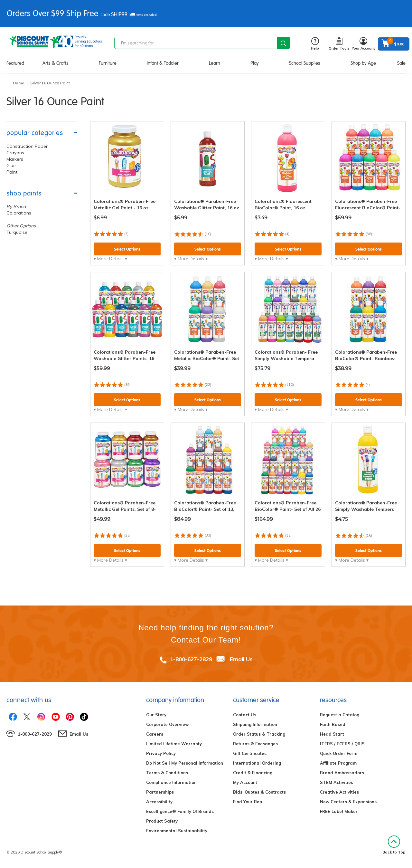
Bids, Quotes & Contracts (259, 792)
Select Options (127, 249)
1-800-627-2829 (191, 659)
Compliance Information (171, 782)
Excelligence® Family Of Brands (180, 811)
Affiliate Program (338, 763)
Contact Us (245, 715)
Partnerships (160, 792)
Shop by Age (363, 63)
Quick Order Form (339, 753)
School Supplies (305, 63)
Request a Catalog (340, 715)
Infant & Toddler (163, 63)
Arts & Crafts (56, 63)
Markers (15, 159)
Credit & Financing (253, 773)
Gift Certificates (250, 753)
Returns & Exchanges (255, 744)
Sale (401, 63)
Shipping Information (255, 724)
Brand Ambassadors (342, 773)
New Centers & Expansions (348, 802)
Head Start (332, 734)
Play (255, 63)
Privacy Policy (161, 753)
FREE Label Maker (339, 811)
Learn (215, 63)
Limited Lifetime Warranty (174, 744)
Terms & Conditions (167, 773)
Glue (11, 166)
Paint (12, 172)
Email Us (241, 659)
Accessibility (159, 802)
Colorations (19, 213)
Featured (15, 63)
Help (315, 44)
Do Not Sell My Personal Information (185, 763)
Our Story (156, 715)
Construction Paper (27, 146)
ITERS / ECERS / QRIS (342, 744)
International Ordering (257, 763)
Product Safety (162, 821)
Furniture (108, 63)
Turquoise (17, 232)
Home (19, 83)
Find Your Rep (248, 802)
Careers (155, 734)
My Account (245, 782)
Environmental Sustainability (177, 831)
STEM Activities (337, 782)
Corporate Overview (167, 724)
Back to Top (394, 845)
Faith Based (333, 724)
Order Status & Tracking (259, 734)
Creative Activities (339, 792)
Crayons (15, 153)
